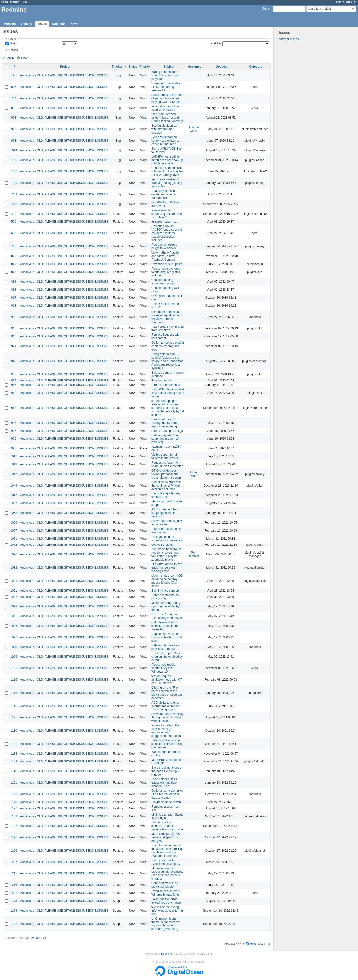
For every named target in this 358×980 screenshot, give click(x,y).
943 (14, 361)
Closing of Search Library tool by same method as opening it (165, 423)
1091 (14, 591)
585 (14, 87)
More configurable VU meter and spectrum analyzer (166, 837)
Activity (26, 24)
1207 (14, 862)
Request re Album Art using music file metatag (167, 464)
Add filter (216, 43)
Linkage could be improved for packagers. (167, 539)
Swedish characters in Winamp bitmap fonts (166, 893)
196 (14, 75)
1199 (14, 183)
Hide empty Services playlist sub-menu (165, 647)
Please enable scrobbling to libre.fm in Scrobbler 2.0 (167, 214)
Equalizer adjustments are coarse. (166, 531)
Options (13, 50)
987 (14, 423)
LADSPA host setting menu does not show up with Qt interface (167, 160)
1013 (14, 464)
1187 (14, 826)
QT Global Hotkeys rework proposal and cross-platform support (166, 474)
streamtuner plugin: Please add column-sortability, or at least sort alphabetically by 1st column (168, 408)
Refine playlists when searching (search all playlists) (165, 439)
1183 (14, 816)
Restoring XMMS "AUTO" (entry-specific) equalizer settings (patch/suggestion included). (167, 233)
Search (267, 9)
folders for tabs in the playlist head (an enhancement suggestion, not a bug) (166, 731)
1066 (14, 523)
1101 (14, 668)
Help (24, 2)
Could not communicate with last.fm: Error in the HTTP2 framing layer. (167, 171)
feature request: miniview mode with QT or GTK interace (167, 680)
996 (14, 439)
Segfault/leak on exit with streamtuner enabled (165, 129)
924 (14, 346)
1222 (14, 893)
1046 (14, 486)
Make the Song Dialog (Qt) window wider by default (166, 606)
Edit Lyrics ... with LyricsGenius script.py (166, 862)
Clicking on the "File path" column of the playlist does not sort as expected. (167, 693)
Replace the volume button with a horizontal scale (167, 637)
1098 (14, 647)
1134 (14, 754)
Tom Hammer (194, 554)
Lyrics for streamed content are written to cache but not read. (165, 141)
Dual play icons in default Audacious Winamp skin (163, 194)
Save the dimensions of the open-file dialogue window (167, 771)
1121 (14, 717)
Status (14, 44)
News (74, 24)
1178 (14, 911)
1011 (14, 456)
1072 (14, 545)
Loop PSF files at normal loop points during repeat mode (168, 393)
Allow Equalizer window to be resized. (167, 523)
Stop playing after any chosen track (166, 495)
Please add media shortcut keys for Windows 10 (163, 668)
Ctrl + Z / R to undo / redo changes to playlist (167, 616)
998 (14, 448)
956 (14, 385)
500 (14, 222)
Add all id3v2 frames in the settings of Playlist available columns (166, 486)
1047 (14, 495)
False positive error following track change (166, 901)
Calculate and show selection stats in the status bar (165, 626)
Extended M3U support (167, 264)
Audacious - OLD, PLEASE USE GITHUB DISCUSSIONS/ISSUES (64, 75)
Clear (24, 58)
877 (14, 272)
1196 (14, 851)
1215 (14, 873)
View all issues (289, 39)
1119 (14, 706)
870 (14, 256)
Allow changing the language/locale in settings (164, 513)
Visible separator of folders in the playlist (165, 456)
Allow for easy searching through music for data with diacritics (168, 717)
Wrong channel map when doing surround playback (165, 75)
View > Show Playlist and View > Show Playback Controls (165, 256)
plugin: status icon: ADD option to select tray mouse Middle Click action (167, 581)
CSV (261, 944)
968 (14, 393)
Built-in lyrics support (165, 591)
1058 (14, 513)
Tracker (117, 67)
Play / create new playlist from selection (168, 328)
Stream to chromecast (166, 385)
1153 (14, 794)
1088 (14, 581)
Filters (12, 39)
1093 (14, 606)
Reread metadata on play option (165, 597)
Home (5, 2)
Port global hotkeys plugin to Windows (164, 246)
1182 (14, 924)
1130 (14, 731)
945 (14, 374)
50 (38, 938)
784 (14, 98)
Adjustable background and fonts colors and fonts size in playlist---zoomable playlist (167, 554)
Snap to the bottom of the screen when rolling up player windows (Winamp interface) (167, 851)
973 (14, 118)
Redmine (166, 954)
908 (14, 306)
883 (14, 290)
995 (14, 431)
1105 (14, 160)
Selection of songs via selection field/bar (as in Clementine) (167, 744)
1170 (14, 802)
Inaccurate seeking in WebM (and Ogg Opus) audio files (167, 183)
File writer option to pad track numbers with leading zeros (167, 568)
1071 (14, 539)
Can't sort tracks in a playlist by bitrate (165, 885)
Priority (145, 67)
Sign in (340, 2)
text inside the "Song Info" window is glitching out (167, 911)
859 (14, 108)
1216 (14, 885)
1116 (14, 680)
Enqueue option (162, 381)
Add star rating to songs (167, 431)
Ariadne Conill (194, 129)
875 (14, 264)
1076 (14, 554)
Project (65, 67)
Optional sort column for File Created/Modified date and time (167, 794)
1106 (14, 171)
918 (14, 336)
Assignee (195, 67)
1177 (14, 808)
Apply (11, 58)
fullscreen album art (164, 222)
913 (14, 328)
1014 (14, 150)
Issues (42, 24)
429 (14, 214)
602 (14, 233)
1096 (14, 626)
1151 (14, 783)
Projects (15, 2)
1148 (14, 771)
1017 (14, 474)
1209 (14, 194)
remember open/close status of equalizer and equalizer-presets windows (166, 317)
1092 (14, 597)
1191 (14, 837)
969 (14, 408)
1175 (14, 901)
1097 (14, 637)
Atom (252, 944)
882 (14, 282)
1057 (14, 503)
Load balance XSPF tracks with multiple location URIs (165, 783)
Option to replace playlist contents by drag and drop (168, 346)
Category (256, 67)
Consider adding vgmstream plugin (163, 282)
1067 (14, 531)
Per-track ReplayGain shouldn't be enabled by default (167, 657)
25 (33, 938)
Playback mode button (166, 802)
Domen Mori (194, 474)
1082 (14, 568)
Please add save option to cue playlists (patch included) (167, 272)
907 (14, 298)
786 (14, 246)
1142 (14, 762)
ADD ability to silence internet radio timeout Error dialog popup (165, 706)
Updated (222, 67)
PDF (268, 944)
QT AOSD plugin (162, 545)
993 (14, 141)
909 (14, 317)
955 (14, 381)
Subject (169, 67)
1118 (14, 693)
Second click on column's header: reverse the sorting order (168, 826)
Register (351, 2)
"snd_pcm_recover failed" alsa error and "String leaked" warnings (168, 118)
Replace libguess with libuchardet (166, 336)
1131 (14, 744)
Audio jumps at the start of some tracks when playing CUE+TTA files (167, 98)
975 (14, 129)
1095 (14, 616)
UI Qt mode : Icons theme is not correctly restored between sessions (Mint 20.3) (166, 924)
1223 (14, 204)
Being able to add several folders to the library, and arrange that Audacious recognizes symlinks (167, 361)
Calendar (59, 24)
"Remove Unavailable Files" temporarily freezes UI (166, 87)
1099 (14, 657)
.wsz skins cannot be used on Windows (165, 108)
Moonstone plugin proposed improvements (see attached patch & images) (167, 873)
